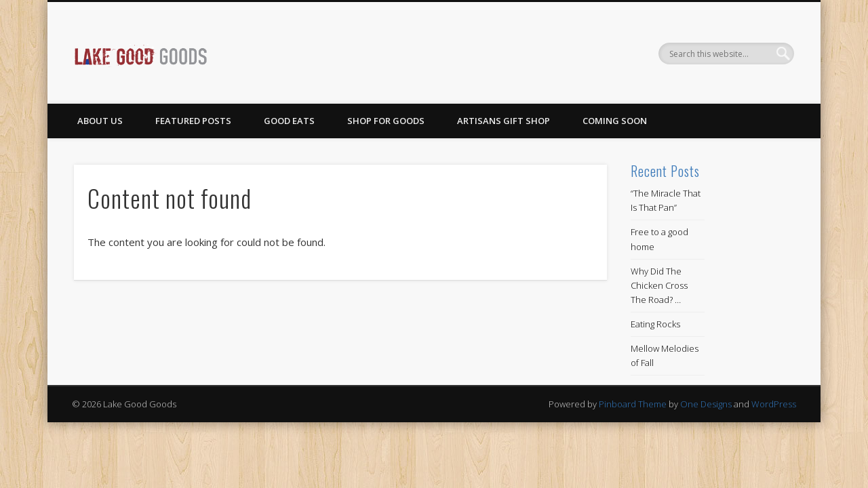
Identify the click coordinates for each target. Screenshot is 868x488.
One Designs (706, 404)
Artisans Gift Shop (504, 121)
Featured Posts (193, 121)
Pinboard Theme (633, 404)
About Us (100, 121)
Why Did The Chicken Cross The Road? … (659, 285)
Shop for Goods (386, 121)
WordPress (774, 404)
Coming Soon (615, 121)
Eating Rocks (655, 324)
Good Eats (289, 121)
